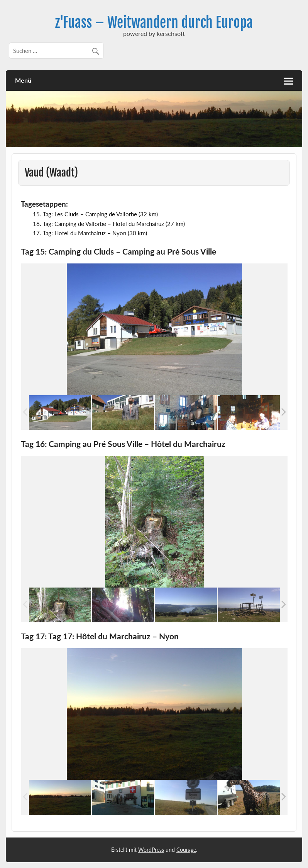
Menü (23, 80)
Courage (186, 850)
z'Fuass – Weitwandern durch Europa (154, 22)
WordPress (151, 850)
